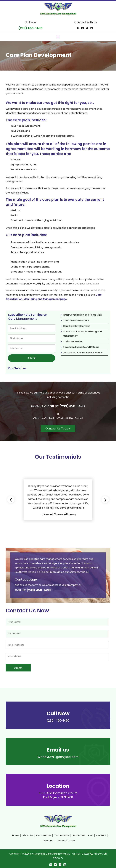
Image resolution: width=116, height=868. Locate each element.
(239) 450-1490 (39, 589)
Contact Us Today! (58, 428)
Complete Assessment (76, 320)
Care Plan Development (76, 326)
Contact (101, 834)
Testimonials (62, 834)
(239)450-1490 (72, 406)
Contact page (26, 579)
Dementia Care (66, 839)
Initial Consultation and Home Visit (82, 315)
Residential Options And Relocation (83, 353)
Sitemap (48, 839)
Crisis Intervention (73, 341)
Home (16, 834)
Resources (79, 834)
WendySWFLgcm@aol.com (58, 756)
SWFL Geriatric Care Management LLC (50, 853)
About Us (28, 834)
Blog (91, 834)
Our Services (44, 834)
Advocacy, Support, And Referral (81, 347)
